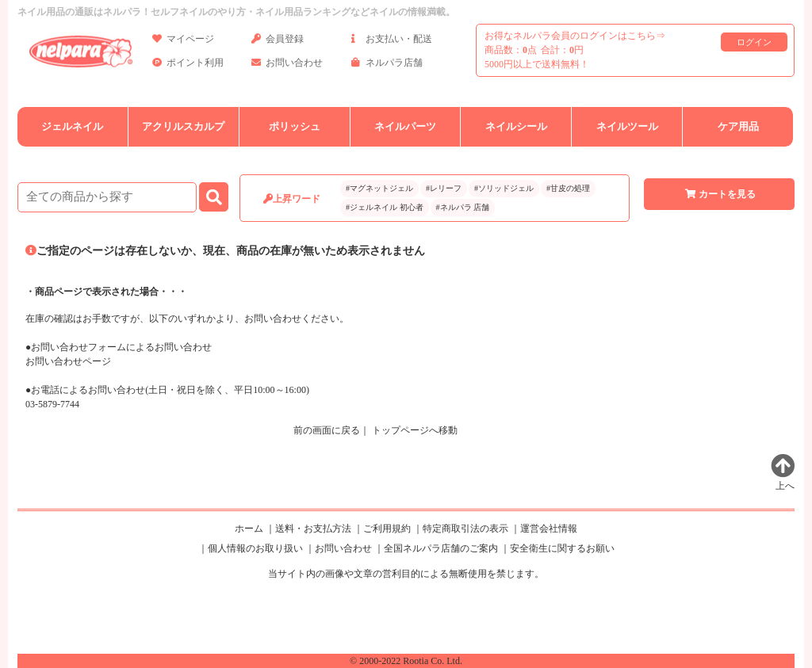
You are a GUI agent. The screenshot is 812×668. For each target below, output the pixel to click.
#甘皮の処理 (568, 188)
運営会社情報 (549, 529)
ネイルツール (627, 126)
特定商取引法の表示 (465, 529)
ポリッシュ (295, 126)
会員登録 (278, 42)
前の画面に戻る (327, 430)
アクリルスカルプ (183, 126)
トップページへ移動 (415, 430)
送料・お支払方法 (313, 529)
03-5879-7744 (52, 404)
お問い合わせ (287, 65)
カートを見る (719, 194)
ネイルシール (516, 126)
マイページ (183, 42)
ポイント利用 (188, 65)
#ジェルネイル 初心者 (385, 207)
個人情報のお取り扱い (255, 548)
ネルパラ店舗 (387, 65)
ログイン (754, 42)
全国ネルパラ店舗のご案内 (441, 548)
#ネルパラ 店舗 (463, 207)
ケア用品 (738, 126)
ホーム (249, 529)
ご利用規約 (387, 529)
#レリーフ (444, 188)
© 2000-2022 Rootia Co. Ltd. (406, 661)
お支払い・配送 (392, 42)
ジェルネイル (72, 126)
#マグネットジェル (379, 188)
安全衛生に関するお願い (562, 548)
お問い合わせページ (68, 361)
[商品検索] (107, 197)
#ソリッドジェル (504, 188)
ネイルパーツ (405, 126)
